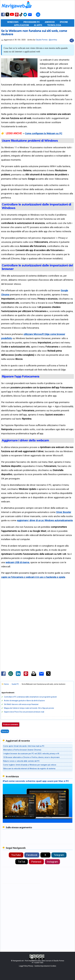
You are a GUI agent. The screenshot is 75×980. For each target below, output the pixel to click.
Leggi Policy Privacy (26, 966)
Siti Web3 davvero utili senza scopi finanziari (21, 704)
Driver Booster (64, 512)
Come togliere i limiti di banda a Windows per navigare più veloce (30, 765)
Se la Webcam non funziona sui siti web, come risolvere (34, 33)
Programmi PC (32, 22)
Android (50, 22)
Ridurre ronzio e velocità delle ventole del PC (21, 761)
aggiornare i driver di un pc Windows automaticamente (45, 520)
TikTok (22, 862)
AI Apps (38, 25)
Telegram (59, 855)
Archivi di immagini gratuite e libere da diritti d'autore (24, 701)
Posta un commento (11, 725)
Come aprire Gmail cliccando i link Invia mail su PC (24, 746)
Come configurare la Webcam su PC (44, 133)
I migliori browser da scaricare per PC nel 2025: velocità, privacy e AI (31, 754)
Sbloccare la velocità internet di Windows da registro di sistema (29, 769)
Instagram (52, 862)
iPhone (64, 22)
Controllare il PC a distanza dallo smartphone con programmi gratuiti (30, 697)
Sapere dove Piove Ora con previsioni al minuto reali (24, 712)
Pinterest (36, 862)
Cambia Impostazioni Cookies (45, 966)
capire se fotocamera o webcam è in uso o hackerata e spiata (33, 577)
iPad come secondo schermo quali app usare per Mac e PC (36, 781)
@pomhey (53, 40)
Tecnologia (54, 25)
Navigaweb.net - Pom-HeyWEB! (24, 961)
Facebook (32, 855)
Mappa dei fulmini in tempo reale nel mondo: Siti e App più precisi (29, 708)
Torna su (5, 731)
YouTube (16, 855)
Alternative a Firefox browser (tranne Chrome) (22, 750)
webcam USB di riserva (17, 562)
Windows (13, 22)
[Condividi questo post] (72, 40)
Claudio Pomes (42, 40)
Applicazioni (22, 25)
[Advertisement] (37, 611)
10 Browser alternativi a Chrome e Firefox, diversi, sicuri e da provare (31, 757)
